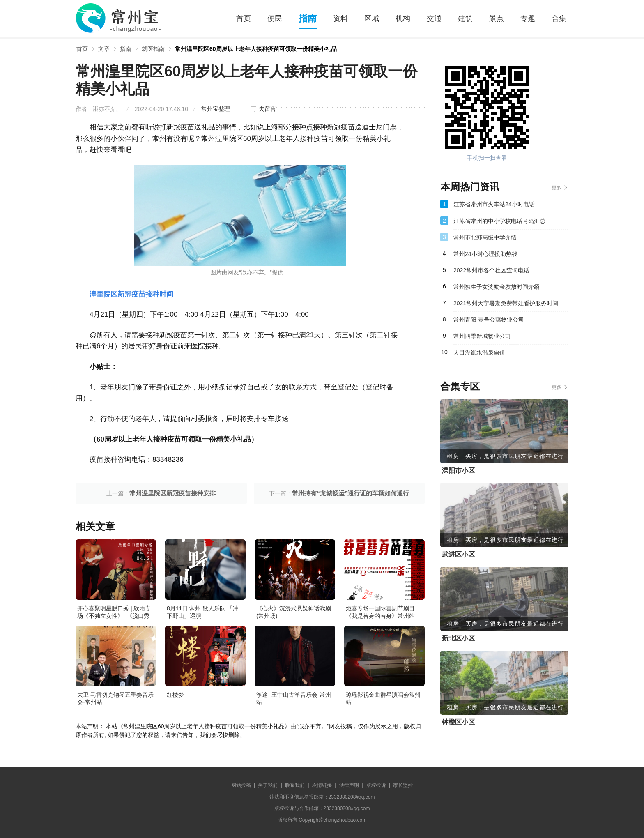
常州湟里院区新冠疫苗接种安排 (172, 493)
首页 (244, 18)
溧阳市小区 (458, 471)
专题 (528, 18)
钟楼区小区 (458, 722)
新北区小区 (458, 638)
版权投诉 (376, 785)
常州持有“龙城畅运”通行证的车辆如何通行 (351, 493)
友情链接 (322, 785)
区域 (372, 18)
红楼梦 (175, 695)
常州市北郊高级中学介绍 (485, 237)
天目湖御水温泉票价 (479, 352)
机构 (403, 18)
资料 (340, 18)
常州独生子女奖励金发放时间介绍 (497, 287)
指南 (308, 18)
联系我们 (295, 785)
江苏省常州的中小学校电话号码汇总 (499, 221)
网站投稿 (241, 785)
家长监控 (403, 785)
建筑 (465, 18)
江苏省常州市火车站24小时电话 (494, 204)
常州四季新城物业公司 (482, 336)
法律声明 (349, 785)
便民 (275, 18)
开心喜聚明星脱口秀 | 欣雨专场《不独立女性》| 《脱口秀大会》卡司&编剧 (114, 616)
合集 (559, 18)
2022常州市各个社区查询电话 (491, 270)
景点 (497, 18)
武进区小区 (458, 554)
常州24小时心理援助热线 (485, 254)
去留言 (267, 109)
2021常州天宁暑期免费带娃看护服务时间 (506, 303)
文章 (104, 49)
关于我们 (268, 785)
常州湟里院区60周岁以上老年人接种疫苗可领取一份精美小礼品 (256, 49)
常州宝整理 (216, 109)
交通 (434, 18)
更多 (557, 188)
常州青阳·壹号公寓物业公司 (489, 320)
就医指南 (153, 49)
